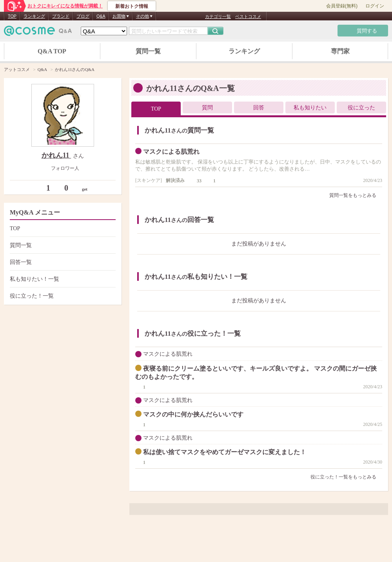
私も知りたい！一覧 (62, 279)
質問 (207, 108)
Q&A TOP (52, 51)
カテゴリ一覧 (218, 16)
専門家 (340, 51)
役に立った (361, 108)
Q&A (101, 16)
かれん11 (56, 155)
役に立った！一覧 (62, 296)
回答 (259, 108)
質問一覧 (148, 51)
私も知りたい (310, 108)
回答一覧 (62, 262)
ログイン (375, 6)
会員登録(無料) (342, 6)
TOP (12, 16)
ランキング (34, 16)
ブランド (61, 16)
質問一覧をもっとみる (356, 195)
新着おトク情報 (132, 6)
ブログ (83, 16)
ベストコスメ (248, 16)
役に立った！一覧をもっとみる (346, 477)
